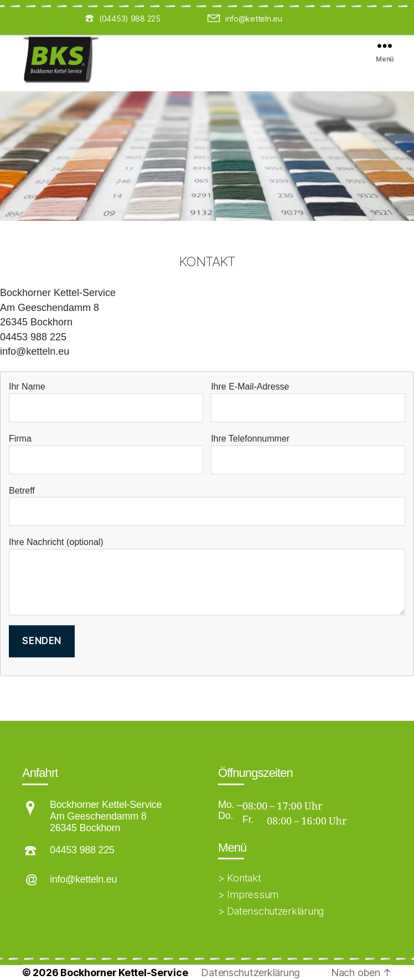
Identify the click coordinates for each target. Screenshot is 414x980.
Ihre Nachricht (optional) (207, 576)
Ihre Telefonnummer (308, 454)
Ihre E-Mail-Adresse (308, 402)
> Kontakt (240, 878)
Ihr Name (106, 402)
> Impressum (248, 895)
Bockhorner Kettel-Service (124, 973)
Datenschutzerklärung (250, 973)
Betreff (207, 506)
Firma (106, 454)
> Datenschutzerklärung (271, 911)
